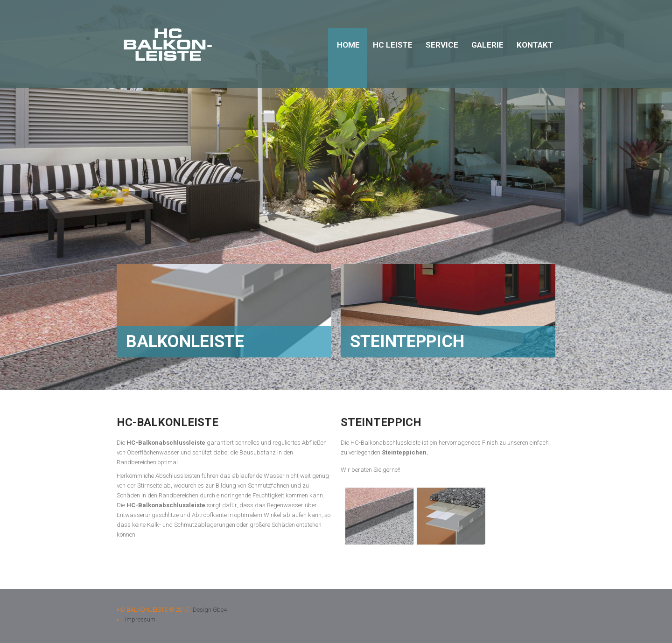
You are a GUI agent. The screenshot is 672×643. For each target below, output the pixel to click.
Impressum (140, 619)
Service (442, 45)
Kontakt (535, 45)
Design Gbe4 (210, 610)
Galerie (487, 45)
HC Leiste (393, 45)
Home (348, 45)
